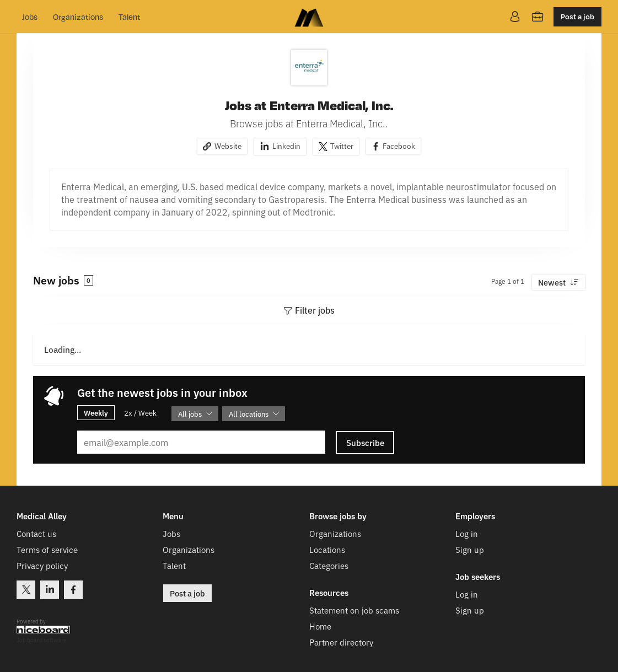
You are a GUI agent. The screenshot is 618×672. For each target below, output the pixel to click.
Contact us (36, 533)
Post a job (577, 16)
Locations (327, 549)
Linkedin (286, 146)
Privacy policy (42, 565)
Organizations (78, 17)
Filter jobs (315, 310)
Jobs (30, 17)
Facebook (399, 146)
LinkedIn (50, 590)
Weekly (96, 412)
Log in (467, 533)
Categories (329, 565)
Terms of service (47, 549)
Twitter (342, 146)
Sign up (470, 549)
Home (320, 626)
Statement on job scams (354, 610)
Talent (129, 17)
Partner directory (341, 642)
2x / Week (140, 413)
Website (228, 146)
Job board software (42, 640)
